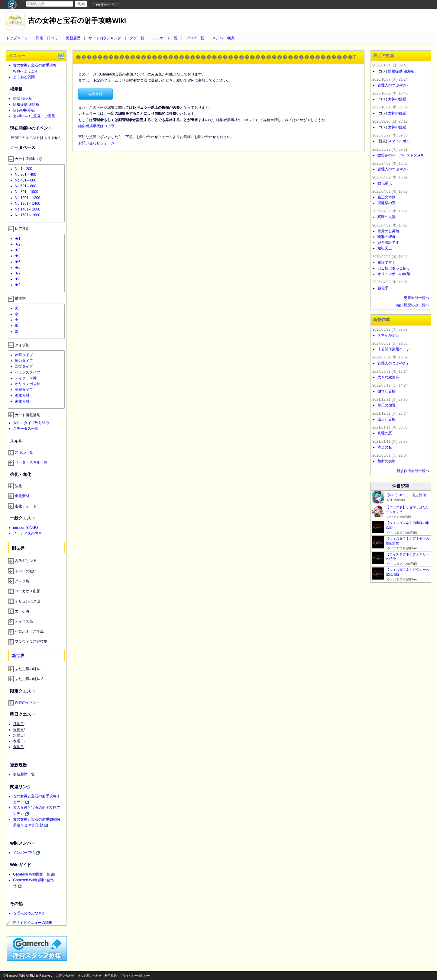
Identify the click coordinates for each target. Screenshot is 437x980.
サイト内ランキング (105, 38)
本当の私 (385, 447)
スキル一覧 (24, 452)
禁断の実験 (387, 461)
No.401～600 (26, 180)
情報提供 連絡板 (26, 104)
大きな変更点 (388, 377)
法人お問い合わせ (89, 976)
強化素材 (22, 395)
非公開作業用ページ (394, 349)
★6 (18, 268)
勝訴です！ (387, 262)
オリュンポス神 (28, 384)
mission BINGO (26, 528)
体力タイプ (24, 361)
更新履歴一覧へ (416, 298)
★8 (18, 279)
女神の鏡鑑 (397, 99)
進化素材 (22, 401)
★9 (18, 285)
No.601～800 (26, 186)
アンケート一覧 (165, 38)
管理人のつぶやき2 (29, 913)
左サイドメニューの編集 (29, 923)
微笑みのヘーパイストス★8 (400, 155)
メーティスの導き (28, 533)
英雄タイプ (24, 390)
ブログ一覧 (195, 38)
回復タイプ (24, 366)
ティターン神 (26, 378)
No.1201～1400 (28, 204)
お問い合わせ (65, 976)
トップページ (17, 38)
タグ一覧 (137, 38)
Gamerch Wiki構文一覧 (32, 874)
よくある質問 (24, 77)
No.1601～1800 (28, 215)
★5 (18, 262)
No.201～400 (26, 175)
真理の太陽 (387, 217)
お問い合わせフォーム (96, 143)
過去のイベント (28, 702)
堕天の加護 (387, 405)
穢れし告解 (387, 391)
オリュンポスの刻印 (394, 274)
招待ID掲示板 (24, 110)
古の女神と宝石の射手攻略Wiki (77, 21)
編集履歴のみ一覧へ (413, 305)
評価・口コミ (47, 38)
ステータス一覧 (26, 429)
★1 (18, 239)
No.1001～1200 (28, 198)
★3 (18, 250)
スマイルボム (399, 141)
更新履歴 (73, 38)
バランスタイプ (28, 372)
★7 (18, 273)
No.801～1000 (26, 192)
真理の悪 (385, 433)
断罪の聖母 (387, 237)
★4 (18, 256)
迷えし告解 (387, 419)
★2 (18, 244)
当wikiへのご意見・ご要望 (34, 116)
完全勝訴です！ (390, 243)
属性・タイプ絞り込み (31, 423)
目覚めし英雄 (388, 231)
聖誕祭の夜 (387, 203)
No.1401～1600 (28, 209)
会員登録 (95, 94)
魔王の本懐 (387, 197)
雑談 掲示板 (23, 98)
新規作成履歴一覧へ (413, 471)
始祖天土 (385, 248)
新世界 (18, 656)
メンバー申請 (223, 38)
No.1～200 (23, 169)
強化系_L (385, 183)
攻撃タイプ (24, 355)
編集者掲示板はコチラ (96, 126)
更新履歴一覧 (24, 774)
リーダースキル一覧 (31, 462)
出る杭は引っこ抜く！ (396, 268)
